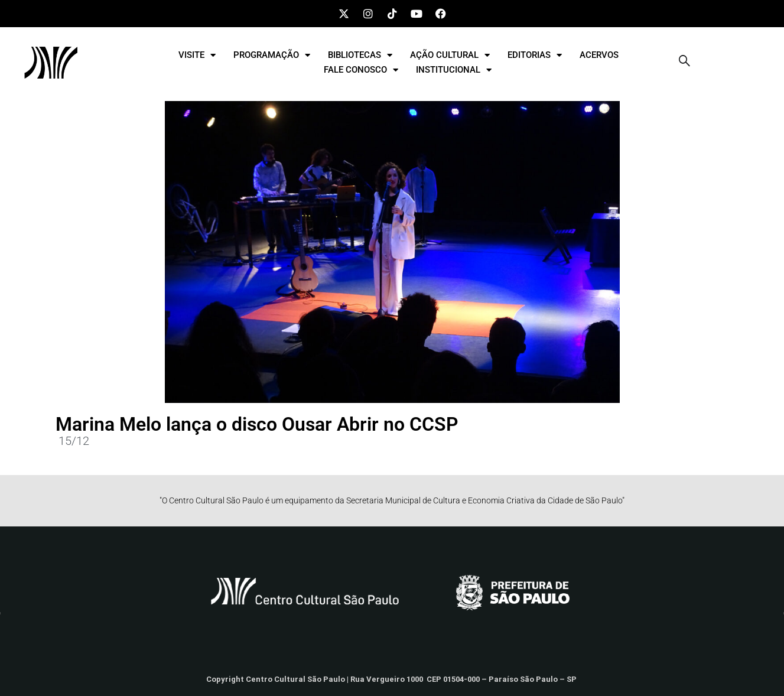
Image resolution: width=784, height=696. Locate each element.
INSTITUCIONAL (454, 70)
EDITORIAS (535, 55)
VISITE (197, 55)
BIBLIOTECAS (360, 55)
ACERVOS (599, 55)
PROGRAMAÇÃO (272, 55)
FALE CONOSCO (361, 70)
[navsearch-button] (685, 63)
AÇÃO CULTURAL (450, 55)
